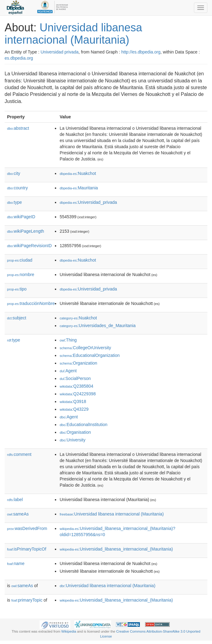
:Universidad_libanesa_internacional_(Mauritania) (116, 549)
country (17, 188)
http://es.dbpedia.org (141, 52)
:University (72, 440)
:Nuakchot (78, 173)
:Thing (68, 340)
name (16, 563)
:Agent (68, 371)
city (14, 173)
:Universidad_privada (88, 202)
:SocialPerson (75, 378)
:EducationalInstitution (83, 425)
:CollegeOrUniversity (85, 348)
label (15, 500)
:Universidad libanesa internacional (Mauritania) (112, 514)
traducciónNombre (31, 303)
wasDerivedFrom (27, 528)
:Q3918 (73, 401)
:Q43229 (74, 409)
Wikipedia (69, 631)
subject (17, 318)
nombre (21, 275)
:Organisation (75, 432)
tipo (17, 289)
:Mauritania (79, 188)
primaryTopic (27, 600)
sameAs (18, 514)
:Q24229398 (78, 394)
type (14, 202)
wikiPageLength (26, 231)
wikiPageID (21, 217)
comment (19, 454)
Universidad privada (60, 52)
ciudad (20, 260)
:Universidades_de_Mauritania (98, 326)
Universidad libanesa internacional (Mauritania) (73, 34)
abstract (18, 128)
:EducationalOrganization (90, 355)
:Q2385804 (76, 386)
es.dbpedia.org (19, 58)
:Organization (78, 363)
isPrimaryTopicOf (27, 549)
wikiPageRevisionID (29, 246)
